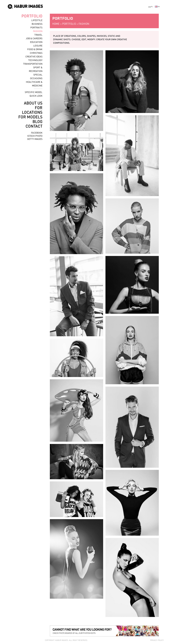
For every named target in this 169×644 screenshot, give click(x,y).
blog (37, 121)
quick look (36, 96)
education (36, 42)
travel (38, 35)
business (37, 24)
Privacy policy (157, 640)
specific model (34, 92)
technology (35, 60)
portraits (36, 27)
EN (157, 7)
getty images (35, 139)
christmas (36, 53)
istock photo (35, 136)
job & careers (34, 38)
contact (34, 126)
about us (33, 103)
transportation (33, 64)
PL (151, 7)
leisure (38, 46)
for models (30, 117)
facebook (37, 133)
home (56, 24)
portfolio (32, 16)
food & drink (35, 49)
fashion (38, 31)
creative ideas (34, 56)
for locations (32, 110)
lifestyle (37, 20)
